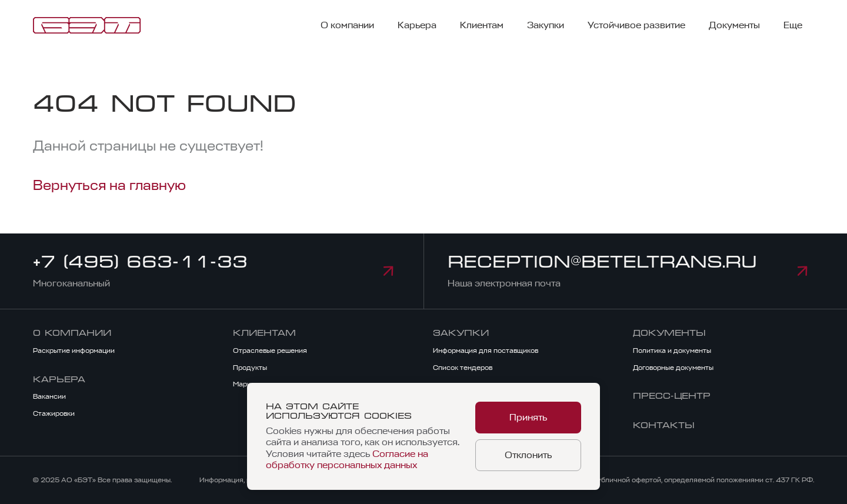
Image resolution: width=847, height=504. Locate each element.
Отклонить (528, 455)
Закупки (546, 25)
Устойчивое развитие (636, 25)
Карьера (417, 25)
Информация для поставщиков (486, 351)
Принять (528, 418)
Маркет (246, 384)
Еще (793, 25)
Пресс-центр (672, 396)
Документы (734, 25)
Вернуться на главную (109, 185)
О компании (347, 25)
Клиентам (482, 25)
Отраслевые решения (270, 351)
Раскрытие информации (74, 351)
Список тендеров (463, 368)
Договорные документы (673, 368)
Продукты (250, 368)
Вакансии (49, 396)
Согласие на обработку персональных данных (347, 460)
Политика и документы (672, 351)
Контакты (664, 425)
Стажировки (54, 413)
